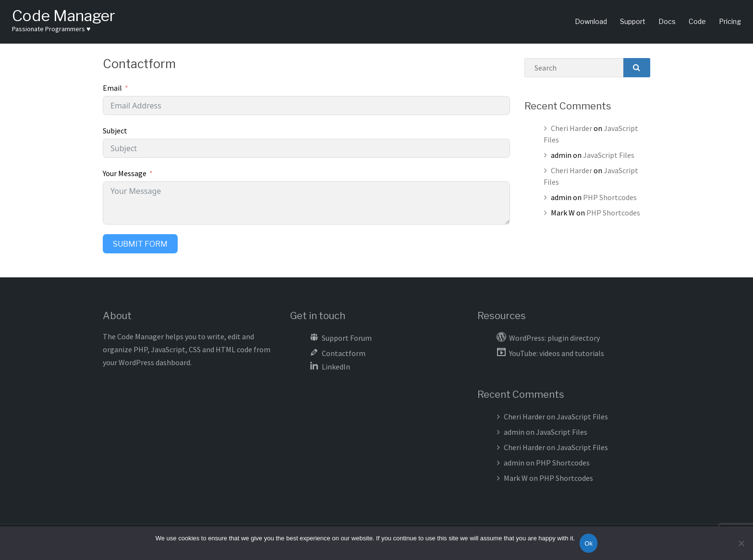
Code (697, 21)
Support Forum (347, 338)
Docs (667, 21)
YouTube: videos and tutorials (557, 353)
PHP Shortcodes (610, 197)
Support (633, 21)
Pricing (730, 21)
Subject (115, 131)
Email (112, 88)
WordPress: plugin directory (554, 338)
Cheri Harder (571, 128)
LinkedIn (336, 367)
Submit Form (140, 244)
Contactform (344, 353)
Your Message (125, 173)
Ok (589, 543)
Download (591, 21)
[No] (741, 543)
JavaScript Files (609, 155)
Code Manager (64, 16)
